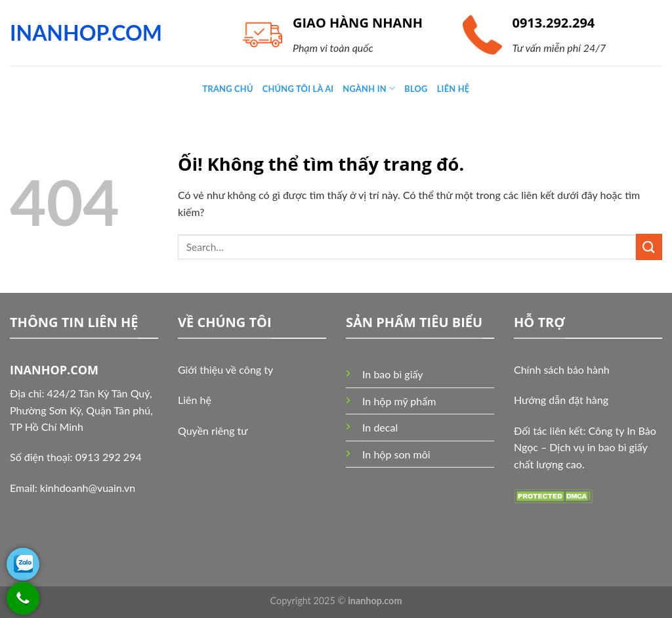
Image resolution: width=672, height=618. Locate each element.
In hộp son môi (396, 454)
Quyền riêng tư (213, 430)
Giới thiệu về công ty (225, 369)
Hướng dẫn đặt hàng (561, 400)
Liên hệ (195, 400)
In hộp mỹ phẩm (399, 401)
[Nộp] (649, 247)
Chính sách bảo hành (562, 369)
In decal (380, 427)
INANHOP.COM (86, 33)
